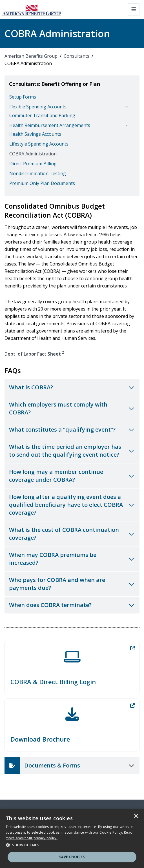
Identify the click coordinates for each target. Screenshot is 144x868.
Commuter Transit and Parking (42, 115)
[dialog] (72, 838)
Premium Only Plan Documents (42, 183)
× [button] (136, 816)
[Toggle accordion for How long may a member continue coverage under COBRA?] (72, 476)
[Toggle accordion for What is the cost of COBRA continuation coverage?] (72, 534)
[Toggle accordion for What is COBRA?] (72, 387)
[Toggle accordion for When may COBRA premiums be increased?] (72, 559)
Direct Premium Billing (33, 164)
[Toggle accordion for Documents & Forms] (72, 766)
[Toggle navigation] (134, 10)
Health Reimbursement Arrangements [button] (50, 125)
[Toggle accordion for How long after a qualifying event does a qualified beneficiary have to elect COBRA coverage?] (72, 505)
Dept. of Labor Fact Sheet (34, 354)
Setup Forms (23, 97)
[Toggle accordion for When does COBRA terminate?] (72, 605)
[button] (72, 845)
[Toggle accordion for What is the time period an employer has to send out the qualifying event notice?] (72, 451)
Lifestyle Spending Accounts (39, 144)
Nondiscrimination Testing (38, 173)
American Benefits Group (31, 56)
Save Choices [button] (72, 857)
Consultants (77, 56)
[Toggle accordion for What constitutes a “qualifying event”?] (72, 430)
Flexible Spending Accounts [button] (38, 107)
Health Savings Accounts (35, 134)
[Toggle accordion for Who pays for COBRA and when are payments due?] (72, 584)
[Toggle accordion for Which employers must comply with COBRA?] (72, 409)
